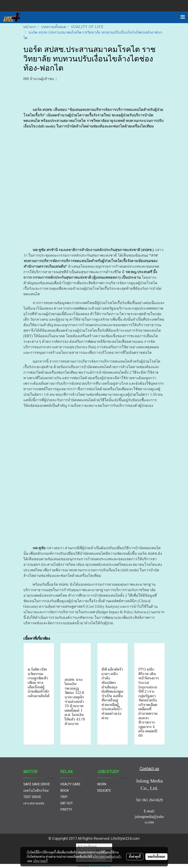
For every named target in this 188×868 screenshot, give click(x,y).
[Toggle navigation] (183, 17)
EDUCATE (104, 791)
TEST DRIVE (32, 797)
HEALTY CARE (70, 784)
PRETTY (66, 810)
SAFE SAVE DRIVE (37, 784)
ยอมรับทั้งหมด (156, 857)
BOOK (65, 791)
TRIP (64, 797)
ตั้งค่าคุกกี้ (135, 857)
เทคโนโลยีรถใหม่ (36, 791)
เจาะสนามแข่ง (34, 803)
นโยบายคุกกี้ (40, 861)
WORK (102, 784)
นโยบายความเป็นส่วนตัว (107, 857)
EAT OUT (67, 803)
